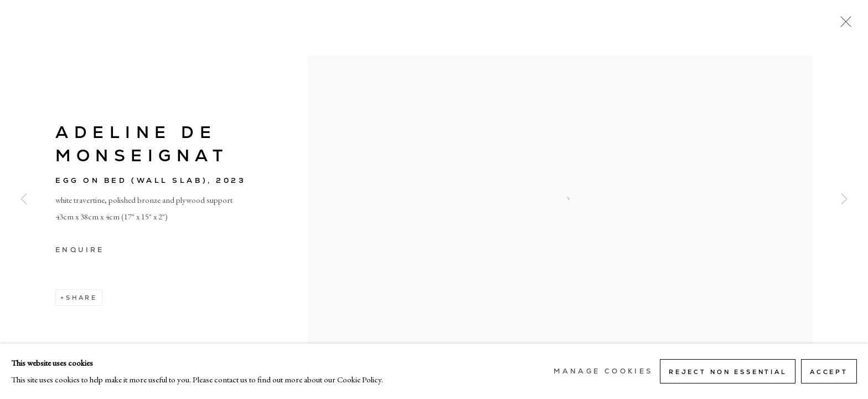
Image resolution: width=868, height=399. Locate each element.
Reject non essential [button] (728, 372)
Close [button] (843, 25)
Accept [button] (829, 372)
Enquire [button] (80, 250)
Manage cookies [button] (603, 371)
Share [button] (82, 298)
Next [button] (844, 199)
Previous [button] (24, 199)
